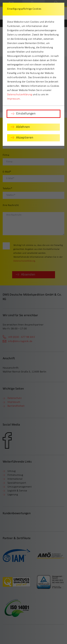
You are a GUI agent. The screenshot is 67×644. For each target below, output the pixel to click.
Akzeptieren (25, 138)
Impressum (13, 99)
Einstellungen (26, 114)
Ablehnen (23, 127)
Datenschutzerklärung (20, 95)
